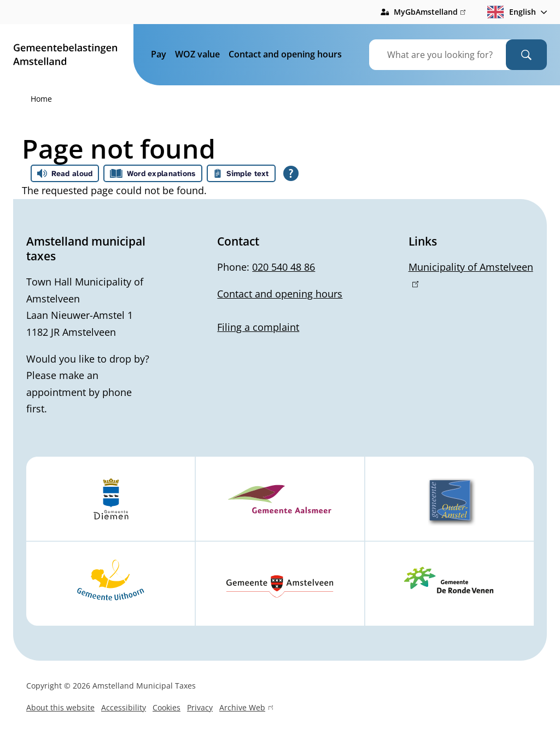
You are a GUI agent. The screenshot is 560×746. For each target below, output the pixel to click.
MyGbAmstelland (430, 12)
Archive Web (246, 709)
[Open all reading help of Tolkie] (291, 173)
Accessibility (124, 707)
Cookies (167, 707)
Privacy (200, 707)
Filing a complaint (258, 327)
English (512, 12)
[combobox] (451, 55)
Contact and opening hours (285, 54)
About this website (60, 707)
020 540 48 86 (284, 267)
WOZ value (197, 54)
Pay (159, 54)
